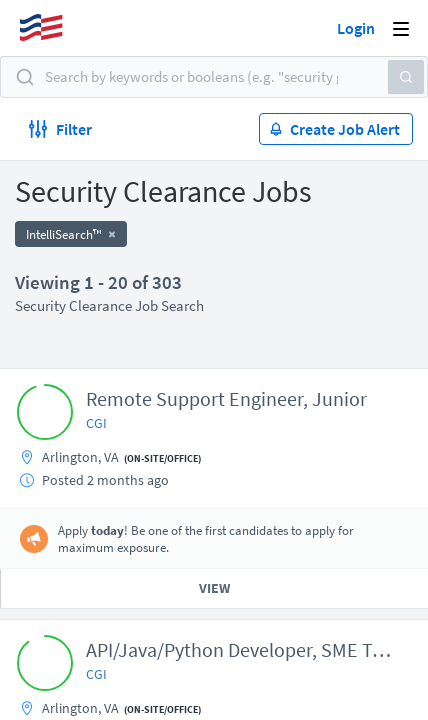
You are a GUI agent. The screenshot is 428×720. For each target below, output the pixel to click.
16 (312, 557)
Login (356, 28)
